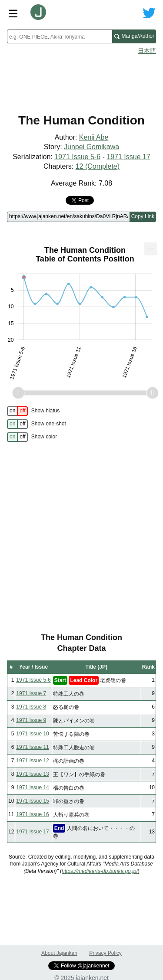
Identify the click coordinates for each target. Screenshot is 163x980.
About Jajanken (59, 953)
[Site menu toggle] (13, 13)
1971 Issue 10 (32, 734)
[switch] (17, 411)
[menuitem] (150, 249)
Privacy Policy (105, 953)
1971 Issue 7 (31, 693)
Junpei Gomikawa (91, 147)
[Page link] (68, 217)
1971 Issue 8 (31, 707)
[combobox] (60, 36)
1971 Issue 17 (128, 157)
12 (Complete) (98, 166)
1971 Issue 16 (32, 814)
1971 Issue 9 (31, 720)
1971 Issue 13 (32, 774)
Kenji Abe (94, 137)
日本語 (147, 51)
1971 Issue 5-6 (77, 157)
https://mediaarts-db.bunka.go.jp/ (100, 871)
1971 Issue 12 (32, 761)
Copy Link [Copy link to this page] (143, 216)
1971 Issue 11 (32, 747)
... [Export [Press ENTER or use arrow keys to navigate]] (150, 247)
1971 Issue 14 (32, 787)
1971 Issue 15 (32, 801)
